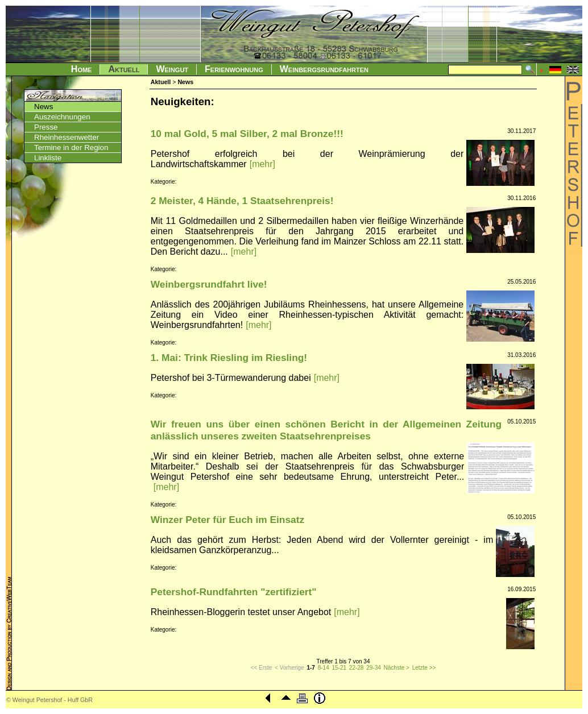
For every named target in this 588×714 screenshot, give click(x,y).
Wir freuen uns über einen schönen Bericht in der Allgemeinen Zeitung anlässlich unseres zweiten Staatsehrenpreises (326, 430)
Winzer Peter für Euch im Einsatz (227, 520)
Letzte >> (424, 668)
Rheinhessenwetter (67, 137)
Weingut (172, 69)
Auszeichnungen (62, 117)
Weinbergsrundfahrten (324, 69)
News (44, 107)
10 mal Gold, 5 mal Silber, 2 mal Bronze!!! (247, 134)
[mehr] (262, 164)
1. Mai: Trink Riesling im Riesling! (229, 358)
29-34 (374, 668)
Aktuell (124, 69)
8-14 (324, 668)
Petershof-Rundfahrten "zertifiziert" (234, 592)
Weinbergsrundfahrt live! (209, 284)
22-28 (357, 668)
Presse (46, 127)
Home (82, 69)
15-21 (339, 668)
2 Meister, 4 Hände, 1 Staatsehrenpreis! (242, 201)
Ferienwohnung (234, 69)
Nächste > (397, 668)
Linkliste (48, 158)
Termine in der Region (71, 148)
